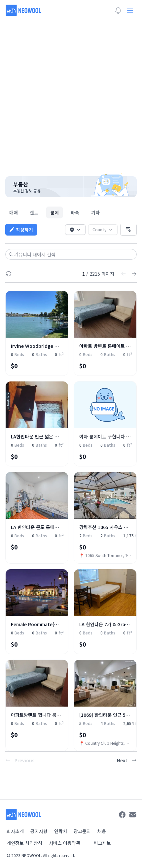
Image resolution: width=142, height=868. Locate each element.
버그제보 (102, 843)
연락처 (61, 831)
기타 (95, 212)
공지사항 (39, 831)
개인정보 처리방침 (24, 843)
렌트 (34, 212)
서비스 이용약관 (65, 843)
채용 (102, 831)
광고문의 (82, 831)
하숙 (75, 212)
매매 (14, 212)
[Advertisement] (71, 95)
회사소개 (15, 831)
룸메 (54, 212)
